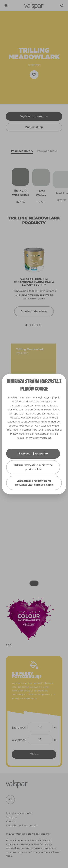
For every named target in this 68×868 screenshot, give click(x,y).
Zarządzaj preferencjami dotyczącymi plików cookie (34, 483)
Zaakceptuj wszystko (33, 454)
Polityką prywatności (38, 438)
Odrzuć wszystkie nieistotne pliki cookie (33, 467)
